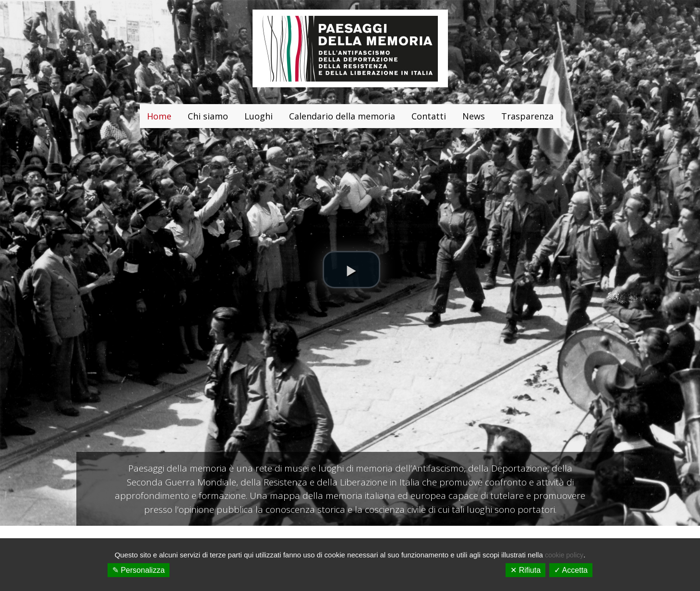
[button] (351, 270)
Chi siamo (208, 116)
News (474, 116)
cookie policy (564, 555)
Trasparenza (527, 116)
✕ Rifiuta (525, 570)
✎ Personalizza (139, 570)
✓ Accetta (571, 570)
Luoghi (259, 116)
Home (159, 116)
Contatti (429, 116)
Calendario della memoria (342, 116)
